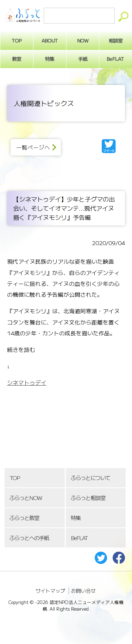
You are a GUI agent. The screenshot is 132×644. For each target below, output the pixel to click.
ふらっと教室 (24, 518)
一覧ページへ (33, 147)
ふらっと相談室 (88, 498)
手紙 (83, 59)
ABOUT (50, 40)
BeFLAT (79, 538)
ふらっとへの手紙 (29, 538)
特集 (50, 59)
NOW (83, 40)
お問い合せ (83, 591)
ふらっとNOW (26, 498)
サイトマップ (50, 591)
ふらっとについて (90, 478)
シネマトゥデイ (27, 383)
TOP (14, 478)
